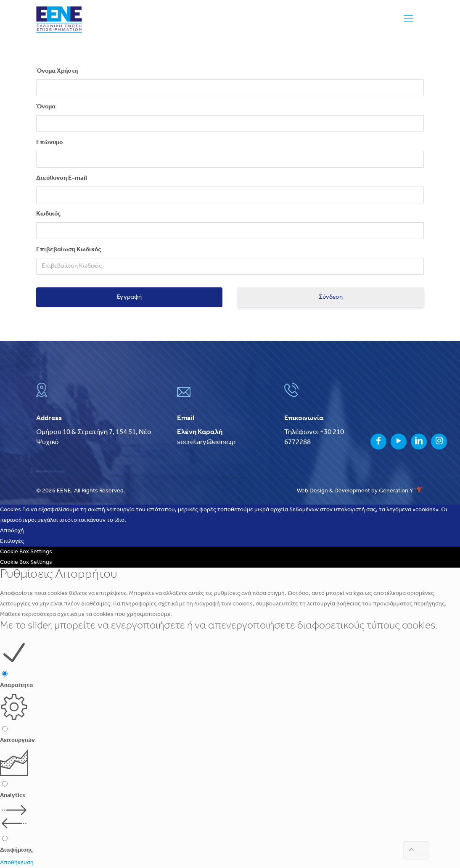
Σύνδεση (331, 297)
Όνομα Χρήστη (57, 71)
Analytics (13, 796)
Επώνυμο (49, 143)
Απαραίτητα (17, 685)
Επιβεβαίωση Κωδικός (69, 250)
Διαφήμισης (16, 850)
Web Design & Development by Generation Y (360, 491)
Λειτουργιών (17, 740)
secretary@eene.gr (206, 442)
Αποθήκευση (17, 863)
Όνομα (46, 107)
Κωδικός (48, 214)
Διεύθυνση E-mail (62, 178)
